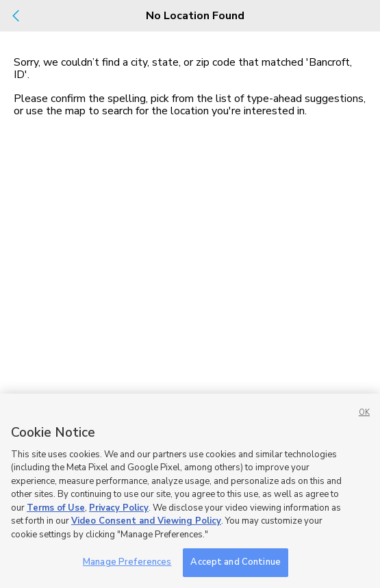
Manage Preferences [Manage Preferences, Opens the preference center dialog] (127, 562)
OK (364, 412)
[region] (190, 491)
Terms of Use (56, 508)
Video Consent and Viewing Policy (146, 521)
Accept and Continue (235, 562)
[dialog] (190, 294)
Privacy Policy (119, 508)
